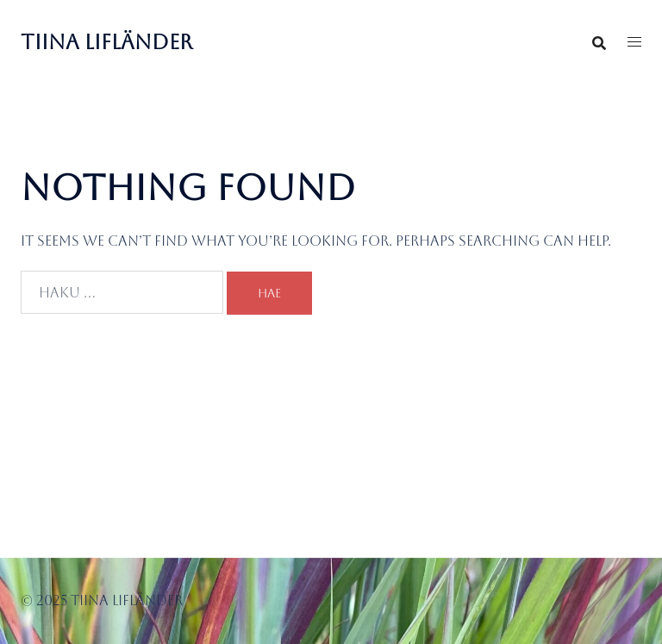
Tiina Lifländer (106, 42)
